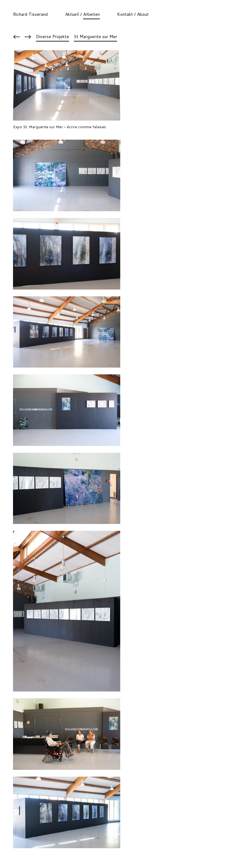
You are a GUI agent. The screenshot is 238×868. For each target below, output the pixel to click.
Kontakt (125, 14)
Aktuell (72, 14)
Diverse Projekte (53, 37)
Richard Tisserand (30, 14)
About (143, 14)
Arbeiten (91, 14)
